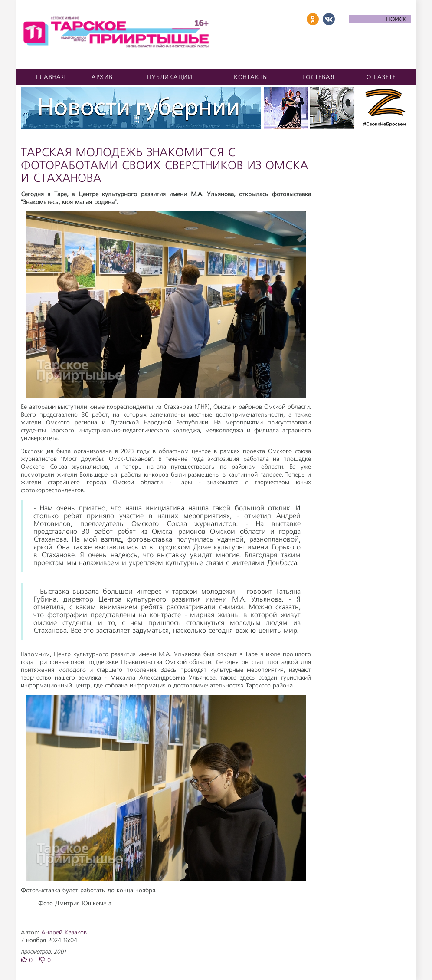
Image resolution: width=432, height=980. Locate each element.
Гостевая (319, 77)
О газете (381, 77)
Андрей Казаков (64, 933)
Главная (51, 77)
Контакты (251, 77)
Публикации (170, 77)
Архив (102, 77)
